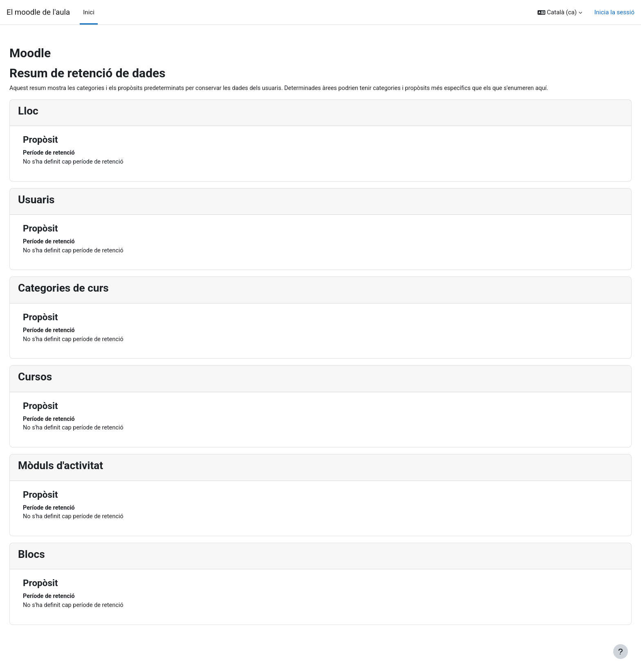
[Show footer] (621, 652)
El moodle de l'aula (38, 12)
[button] (560, 12)
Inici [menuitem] (89, 12)
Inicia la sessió (614, 12)
